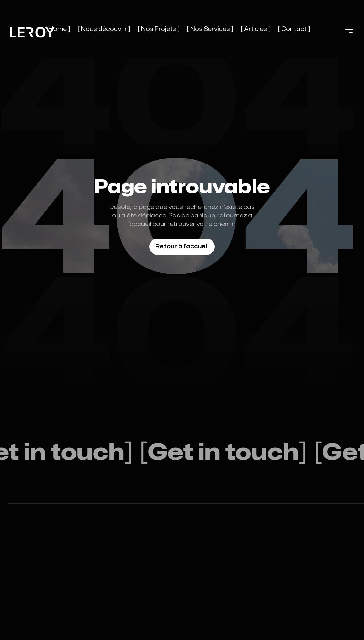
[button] (349, 29)
